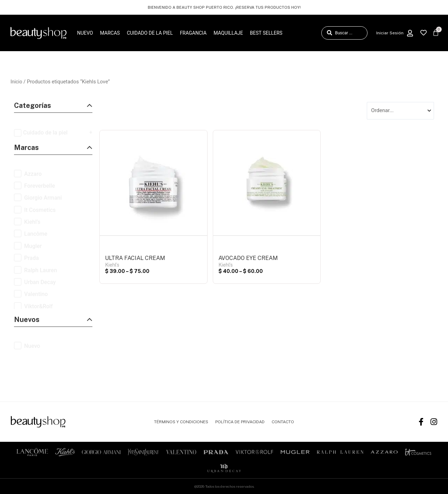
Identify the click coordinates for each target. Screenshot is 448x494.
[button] (53, 107)
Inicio (17, 82)
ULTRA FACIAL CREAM (135, 259)
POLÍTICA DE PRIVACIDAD (240, 422)
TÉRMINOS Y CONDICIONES (181, 422)
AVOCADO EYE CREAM (248, 259)
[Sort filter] (400, 111)
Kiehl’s (112, 266)
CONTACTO (283, 422)
